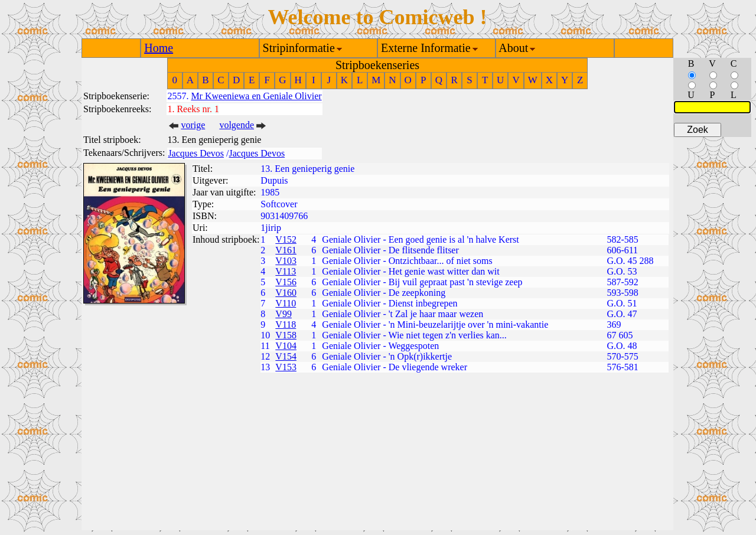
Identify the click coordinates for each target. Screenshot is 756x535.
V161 (286, 250)
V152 (286, 239)
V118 (286, 324)
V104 (286, 346)
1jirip (271, 228)
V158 (286, 335)
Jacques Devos (196, 153)
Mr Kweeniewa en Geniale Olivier (256, 96)
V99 (283, 314)
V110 (286, 303)
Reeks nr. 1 (198, 109)
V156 (286, 282)
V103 (286, 261)
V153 (286, 367)
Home (159, 48)
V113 (286, 271)
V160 (286, 293)
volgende (237, 125)
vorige (193, 125)
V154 (286, 356)
